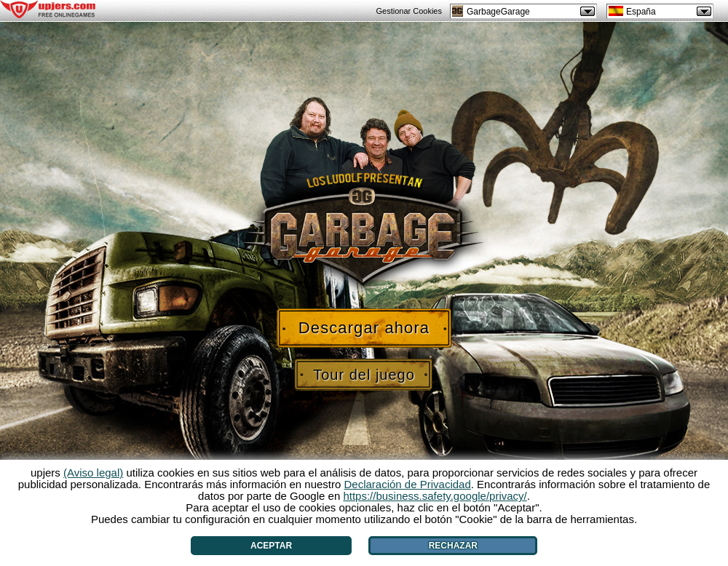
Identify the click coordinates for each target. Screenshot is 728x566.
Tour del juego (364, 375)
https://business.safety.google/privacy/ (435, 496)
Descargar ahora (364, 328)
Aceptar (271, 546)
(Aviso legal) (93, 473)
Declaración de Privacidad (408, 484)
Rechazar (453, 546)
